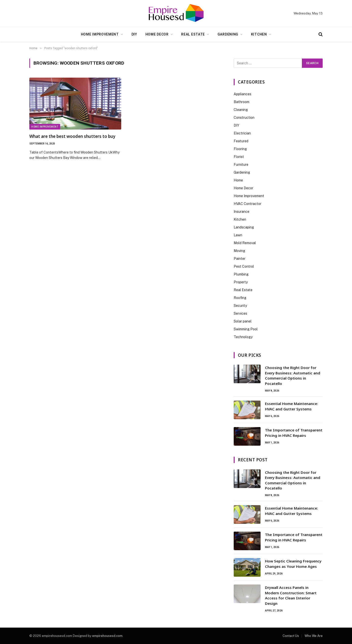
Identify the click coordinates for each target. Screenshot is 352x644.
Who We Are (314, 636)
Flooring (240, 149)
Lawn (238, 235)
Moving (239, 251)
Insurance (242, 212)
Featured (241, 141)
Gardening (228, 34)
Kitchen (259, 34)
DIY (134, 34)
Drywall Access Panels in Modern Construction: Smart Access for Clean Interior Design (291, 595)
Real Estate (193, 34)
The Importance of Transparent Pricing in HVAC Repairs (294, 433)
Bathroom (242, 102)
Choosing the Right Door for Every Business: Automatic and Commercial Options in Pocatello (293, 375)
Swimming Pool (246, 329)
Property (241, 282)
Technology (243, 337)
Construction (244, 118)
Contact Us (291, 636)
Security (240, 306)
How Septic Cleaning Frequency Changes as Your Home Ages (293, 564)
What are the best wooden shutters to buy (72, 136)
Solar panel (243, 321)
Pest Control (244, 266)
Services (240, 313)
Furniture (241, 165)
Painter (240, 259)
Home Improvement (100, 34)
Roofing (240, 298)
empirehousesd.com (107, 636)
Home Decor (157, 34)
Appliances (242, 94)
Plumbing (241, 274)
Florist (239, 157)
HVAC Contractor (247, 204)
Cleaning (241, 110)
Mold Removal (245, 243)
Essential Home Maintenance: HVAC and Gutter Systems (291, 406)
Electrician (242, 133)
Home (238, 180)
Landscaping (244, 227)
